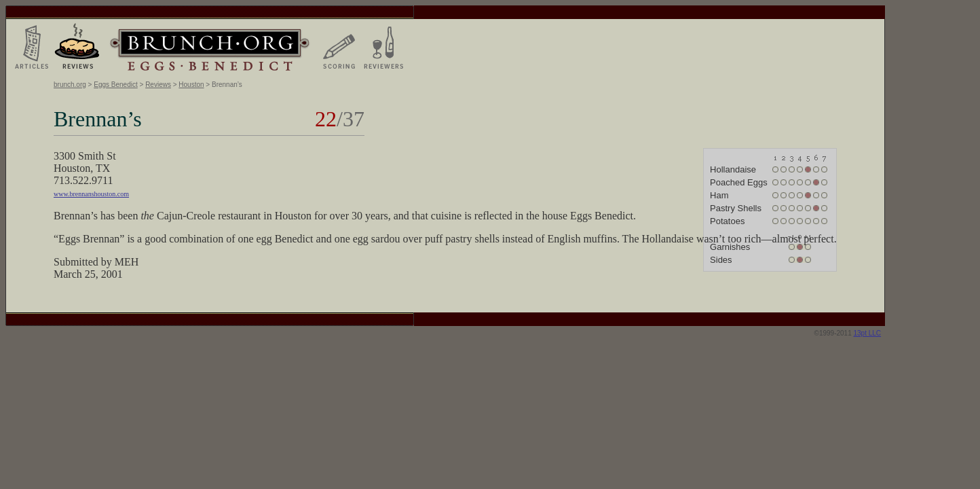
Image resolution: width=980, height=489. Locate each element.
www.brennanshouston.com (91, 194)
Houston (191, 85)
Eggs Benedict (116, 85)
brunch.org (70, 85)
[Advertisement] (939, 209)
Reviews (158, 85)
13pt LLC (868, 333)
